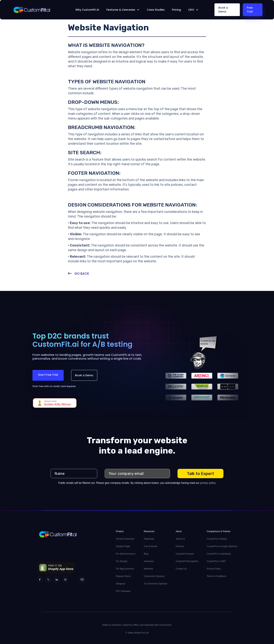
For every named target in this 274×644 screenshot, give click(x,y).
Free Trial (250, 10)
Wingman (121, 584)
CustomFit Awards (185, 554)
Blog (146, 554)
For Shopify (122, 561)
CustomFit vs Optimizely (219, 554)
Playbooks (149, 539)
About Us (180, 539)
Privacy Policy (214, 569)
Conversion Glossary (154, 576)
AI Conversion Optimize (155, 584)
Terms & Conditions (217, 576)
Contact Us (181, 569)
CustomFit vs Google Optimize (222, 546)
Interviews (149, 561)
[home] (38, 10)
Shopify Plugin (123, 546)
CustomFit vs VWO (216, 561)
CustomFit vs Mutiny (217, 539)
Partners (180, 546)
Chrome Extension (125, 539)
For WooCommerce (126, 554)
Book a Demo (223, 10)
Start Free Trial (48, 375)
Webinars (148, 569)
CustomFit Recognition (187, 561)
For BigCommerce (125, 569)
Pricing (176, 10)
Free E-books (150, 546)
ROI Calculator (123, 591)
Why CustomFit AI (87, 10)
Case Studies (156, 10)
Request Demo (123, 576)
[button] (123, 10)
